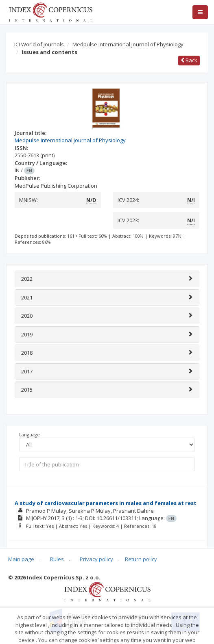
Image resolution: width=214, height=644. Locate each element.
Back (189, 60)
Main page (21, 559)
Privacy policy (96, 559)
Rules (57, 559)
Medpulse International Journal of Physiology (128, 44)
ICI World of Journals (39, 44)
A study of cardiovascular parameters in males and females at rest (106, 503)
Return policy (141, 559)
